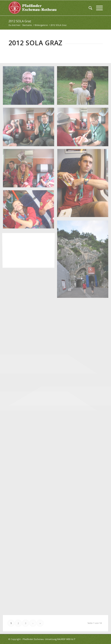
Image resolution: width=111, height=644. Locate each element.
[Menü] (98, 8)
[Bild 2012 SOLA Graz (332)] (30, 170)
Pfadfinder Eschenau (33, 639)
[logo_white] (46, 8)
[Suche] (89, 8)
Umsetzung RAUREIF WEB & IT (60, 639)
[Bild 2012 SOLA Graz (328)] (30, 87)
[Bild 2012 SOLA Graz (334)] (30, 211)
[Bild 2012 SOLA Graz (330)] (30, 128)
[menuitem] (89, 8)
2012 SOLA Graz (20, 21)
